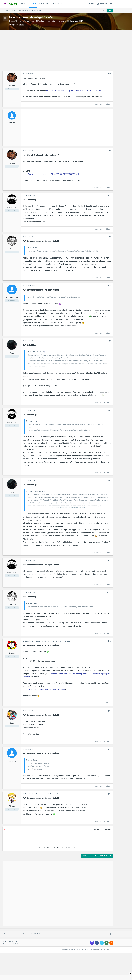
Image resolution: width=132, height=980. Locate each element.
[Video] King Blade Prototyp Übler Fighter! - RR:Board (44, 689)
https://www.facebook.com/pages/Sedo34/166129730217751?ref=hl (75, 90)
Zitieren (108, 104)
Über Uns (85, 950)
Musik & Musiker (37, 21)
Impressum (105, 950)
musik (21, 25)
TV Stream (58, 4)
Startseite (64, 950)
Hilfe (78, 950)
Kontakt (72, 950)
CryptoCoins (44, 4)
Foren (33, 4)
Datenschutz (94, 950)
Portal (24, 4)
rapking (63, 21)
